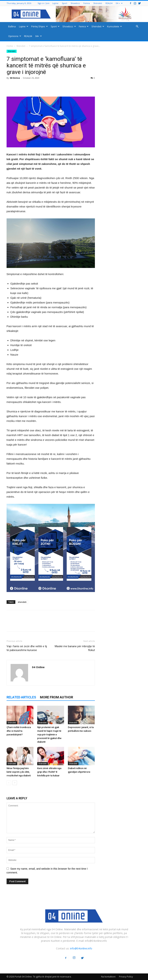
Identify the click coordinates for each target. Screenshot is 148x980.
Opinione (15, 36)
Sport (65, 3)
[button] (137, 27)
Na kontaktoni (108, 977)
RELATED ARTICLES (21, 697)
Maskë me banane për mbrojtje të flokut (75, 648)
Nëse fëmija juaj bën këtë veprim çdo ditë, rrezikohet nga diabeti (19, 772)
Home (10, 46)
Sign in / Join (44, 3)
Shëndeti (98, 3)
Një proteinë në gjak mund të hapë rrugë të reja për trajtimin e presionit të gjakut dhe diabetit (49, 735)
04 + (119, 3)
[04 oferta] (51, 595)
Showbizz (75, 3)
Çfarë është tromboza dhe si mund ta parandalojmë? (19, 731)
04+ (39, 36)
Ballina (12, 26)
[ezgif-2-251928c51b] (51, 243)
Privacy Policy (126, 977)
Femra (87, 3)
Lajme (55, 3)
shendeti (22, 602)
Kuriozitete (115, 26)
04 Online (15, 78)
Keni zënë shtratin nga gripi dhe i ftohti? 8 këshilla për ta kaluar (49, 772)
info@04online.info (81, 948)
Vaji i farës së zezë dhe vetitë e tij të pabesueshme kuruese (27, 648)
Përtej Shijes (40, 26)
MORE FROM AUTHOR (56, 697)
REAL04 (109, 3)
